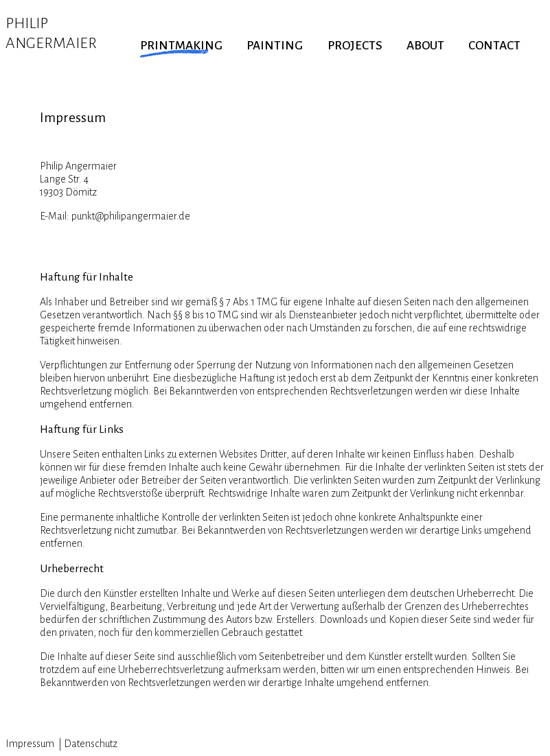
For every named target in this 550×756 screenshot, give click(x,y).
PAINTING (275, 46)
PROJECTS (355, 46)
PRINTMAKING (181, 46)
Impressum (31, 744)
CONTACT (494, 46)
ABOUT (425, 46)
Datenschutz (91, 744)
